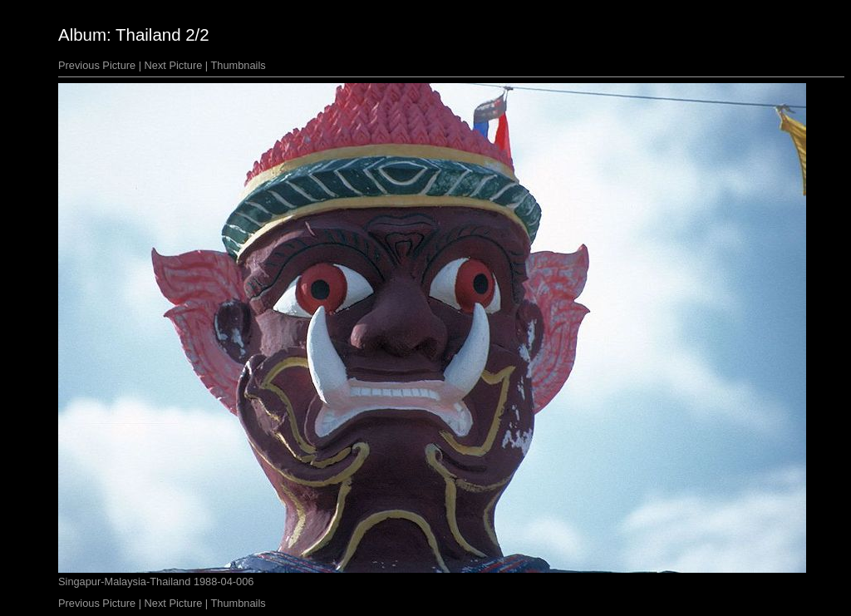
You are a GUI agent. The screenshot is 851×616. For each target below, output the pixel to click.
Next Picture (174, 65)
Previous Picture (97, 65)
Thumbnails (239, 65)
